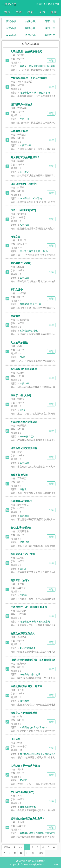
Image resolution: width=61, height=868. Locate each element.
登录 (50, 4)
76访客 (23, 595)
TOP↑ (57, 864)
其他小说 (50, 35)
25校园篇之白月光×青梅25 (33, 727)
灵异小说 (11, 35)
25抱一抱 (24, 119)
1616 (22, 410)
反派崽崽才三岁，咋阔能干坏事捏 (29, 607)
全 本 (42, 12)
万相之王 (15, 237)
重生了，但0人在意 (21, 395)
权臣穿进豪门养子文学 (23, 554)
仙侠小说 (30, 21)
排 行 (30, 12)
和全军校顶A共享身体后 (24, 369)
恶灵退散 (15, 316)
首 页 (7, 12)
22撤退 (23, 489)
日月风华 (15, 739)
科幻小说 (50, 28)
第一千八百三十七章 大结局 (34, 251)
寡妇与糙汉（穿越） (22, 263)
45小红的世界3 (27, 648)
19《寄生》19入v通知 (31, 198)
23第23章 (24, 516)
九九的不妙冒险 (19, 343)
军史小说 (11, 28)
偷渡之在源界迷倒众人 (23, 633)
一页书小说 (9, 4)
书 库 (19, 12)
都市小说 (50, 21)
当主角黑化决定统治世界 (24, 448)
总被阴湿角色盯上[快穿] (24, 184)
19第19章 (24, 463)
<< (21, 847)
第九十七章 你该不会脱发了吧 (35, 93)
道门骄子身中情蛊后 (22, 104)
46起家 (23, 780)
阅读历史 (41, 4)
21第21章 (24, 701)
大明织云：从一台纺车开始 (25, 766)
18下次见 (24, 172)
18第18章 (24, 278)
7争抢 (23, 357)
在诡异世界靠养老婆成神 (24, 422)
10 (21, 853)
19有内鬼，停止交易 (30, 674)
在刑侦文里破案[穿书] (22, 792)
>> (34, 853)
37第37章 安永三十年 (30, 304)
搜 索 (54, 12)
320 (41, 853)
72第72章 (24, 225)
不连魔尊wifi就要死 (21, 501)
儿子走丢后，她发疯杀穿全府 (26, 51)
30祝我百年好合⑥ (29, 331)
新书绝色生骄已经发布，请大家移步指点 (40, 754)
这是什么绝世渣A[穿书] (23, 210)
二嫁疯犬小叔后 (19, 131)
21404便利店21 (28, 437)
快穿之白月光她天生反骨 (24, 713)
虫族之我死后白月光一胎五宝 (26, 686)
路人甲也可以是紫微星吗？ (25, 157)
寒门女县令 (17, 290)
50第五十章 (26, 145)
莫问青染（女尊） (20, 580)
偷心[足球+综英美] (21, 528)
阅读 (51, 61)
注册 (57, 4)
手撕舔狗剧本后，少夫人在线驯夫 (29, 78)
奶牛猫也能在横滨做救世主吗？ (28, 818)
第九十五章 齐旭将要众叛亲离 (35, 622)
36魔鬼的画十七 (28, 807)
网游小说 (30, 28)
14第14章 (24, 383)
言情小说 (30, 35)
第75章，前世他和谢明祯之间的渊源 (38, 66)
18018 (23, 569)
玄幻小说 (11, 21)
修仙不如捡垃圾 (19, 475)
